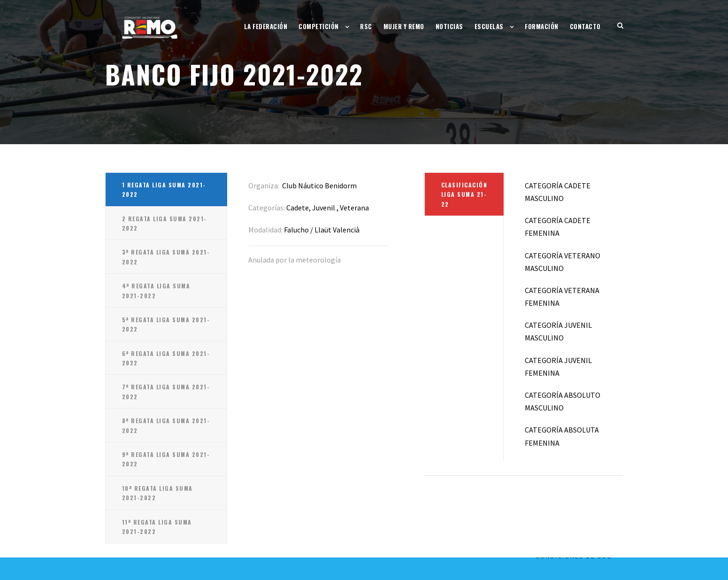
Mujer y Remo (404, 26)
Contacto (585, 26)
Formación (542, 26)
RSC (366, 26)
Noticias (449, 26)
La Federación (266, 26)
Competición (319, 26)
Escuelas (489, 26)
